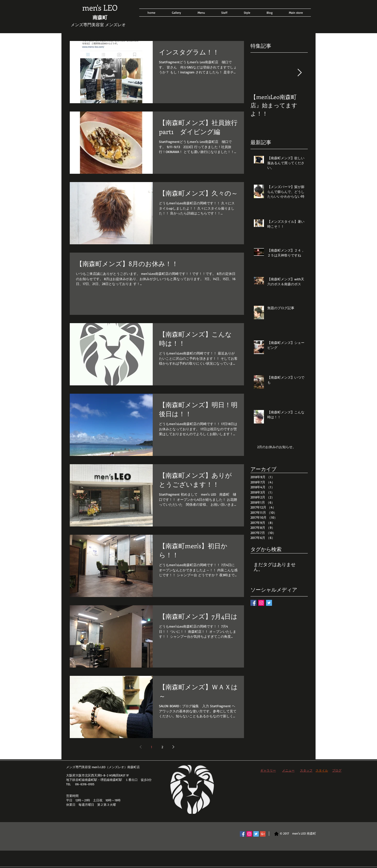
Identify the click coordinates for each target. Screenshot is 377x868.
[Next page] (173, 747)
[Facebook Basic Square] (253, 603)
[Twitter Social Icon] (256, 834)
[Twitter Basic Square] (269, 603)
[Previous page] (141, 747)
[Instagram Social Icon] (261, 603)
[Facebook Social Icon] (243, 834)
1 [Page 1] (152, 747)
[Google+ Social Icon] (263, 834)
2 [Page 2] (162, 747)
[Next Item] (299, 73)
